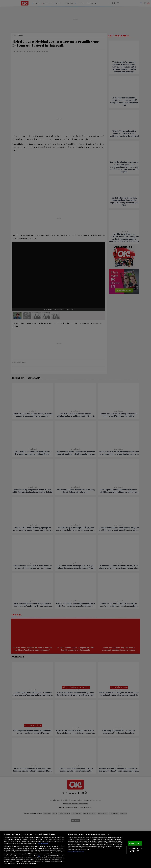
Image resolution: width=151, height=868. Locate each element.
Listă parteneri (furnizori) (76, 852)
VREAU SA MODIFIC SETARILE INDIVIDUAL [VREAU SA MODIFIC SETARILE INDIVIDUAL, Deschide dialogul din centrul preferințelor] (135, 850)
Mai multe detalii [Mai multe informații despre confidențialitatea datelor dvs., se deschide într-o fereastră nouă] (43, 843)
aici (39, 856)
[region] (75, 850)
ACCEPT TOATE (135, 843)
